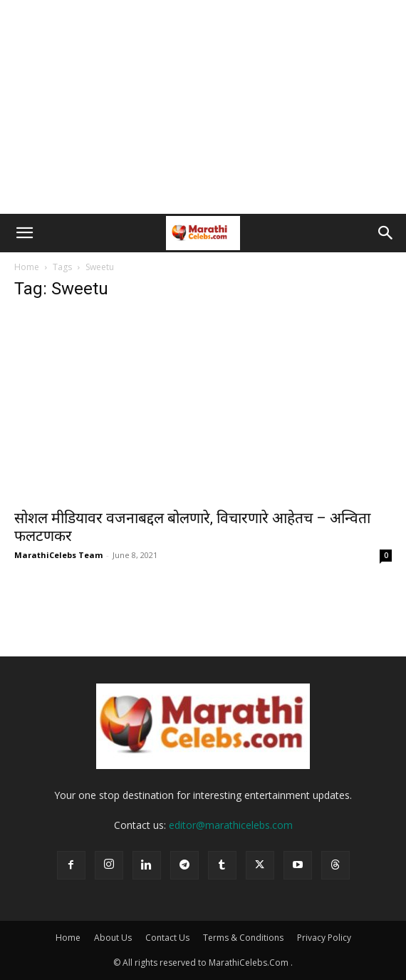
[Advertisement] (203, 107)
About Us (113, 938)
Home (27, 267)
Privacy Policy (324, 938)
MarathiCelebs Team (58, 555)
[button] (24, 233)
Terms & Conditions (243, 938)
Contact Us (167, 938)
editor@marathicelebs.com (231, 825)
